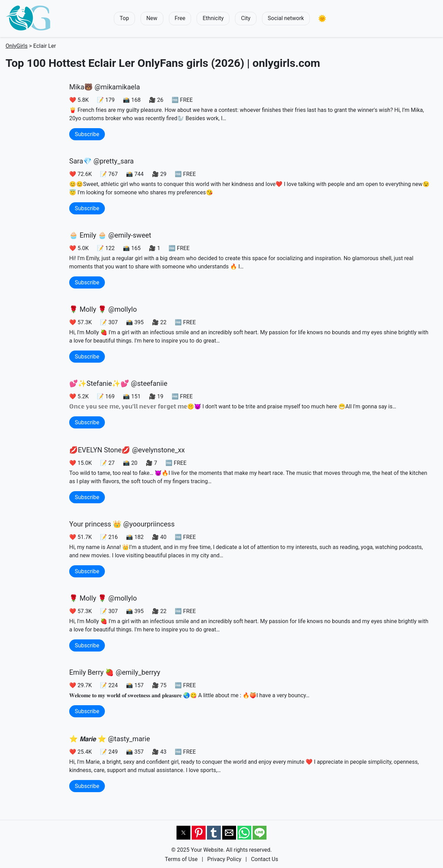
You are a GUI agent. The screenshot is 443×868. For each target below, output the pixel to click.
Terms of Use (181, 859)
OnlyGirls (17, 46)
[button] (322, 19)
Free (180, 18)
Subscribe (87, 134)
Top (124, 18)
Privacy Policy (224, 859)
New (152, 18)
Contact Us (265, 859)
